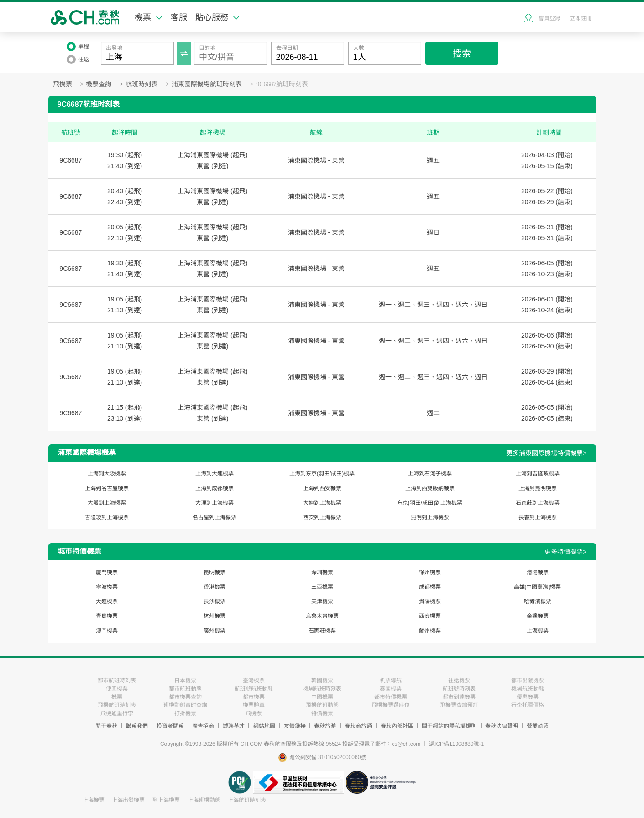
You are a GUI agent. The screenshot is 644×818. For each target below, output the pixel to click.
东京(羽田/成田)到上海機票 (430, 503)
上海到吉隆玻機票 (538, 474)
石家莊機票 (322, 631)
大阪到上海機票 (107, 503)
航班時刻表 (141, 84)
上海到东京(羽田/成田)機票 (322, 474)
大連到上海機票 (322, 503)
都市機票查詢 (185, 697)
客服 (179, 17)
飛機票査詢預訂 (459, 705)
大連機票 (107, 602)
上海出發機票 (128, 800)
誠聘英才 (234, 726)
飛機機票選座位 (391, 705)
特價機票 (322, 713)
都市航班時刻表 (117, 681)
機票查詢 (99, 84)
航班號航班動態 (254, 689)
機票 (149, 17)
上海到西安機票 (322, 488)
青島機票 (107, 616)
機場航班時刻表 (322, 689)
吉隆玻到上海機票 (107, 517)
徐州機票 (430, 572)
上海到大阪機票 (107, 474)
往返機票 (459, 681)
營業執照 (538, 726)
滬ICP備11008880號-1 (456, 744)
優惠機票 (528, 697)
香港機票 (215, 587)
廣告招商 (203, 726)
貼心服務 (217, 17)
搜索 (462, 53)
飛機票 (63, 84)
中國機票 (322, 697)
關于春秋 (106, 726)
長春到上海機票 (538, 517)
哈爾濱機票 (538, 602)
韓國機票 (322, 681)
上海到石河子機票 (430, 474)
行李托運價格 (528, 705)
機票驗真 (254, 705)
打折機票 (185, 713)
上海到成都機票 (215, 488)
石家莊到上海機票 (538, 503)
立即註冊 (581, 18)
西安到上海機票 (322, 517)
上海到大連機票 (215, 474)
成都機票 (430, 587)
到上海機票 (166, 800)
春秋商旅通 (358, 726)
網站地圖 (264, 726)
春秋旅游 (325, 726)
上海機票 (538, 631)
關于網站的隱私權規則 (449, 726)
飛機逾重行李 (117, 713)
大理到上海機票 (215, 503)
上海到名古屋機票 (107, 488)
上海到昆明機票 (538, 488)
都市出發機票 (528, 681)
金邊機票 (538, 616)
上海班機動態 (204, 800)
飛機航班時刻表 (117, 705)
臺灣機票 (254, 681)
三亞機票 (322, 587)
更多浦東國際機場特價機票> (546, 453)
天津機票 (322, 602)
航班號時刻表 (459, 689)
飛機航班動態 (322, 705)
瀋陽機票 (538, 572)
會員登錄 (550, 18)
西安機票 (430, 616)
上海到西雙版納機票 (430, 488)
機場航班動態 (528, 689)
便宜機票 (117, 689)
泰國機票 (391, 689)
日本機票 (185, 681)
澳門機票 (107, 631)
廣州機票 (215, 631)
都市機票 (254, 697)
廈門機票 (107, 572)
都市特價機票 (391, 697)
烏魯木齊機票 (322, 616)
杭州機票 (215, 616)
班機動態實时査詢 (185, 705)
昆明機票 (215, 572)
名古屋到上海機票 (215, 517)
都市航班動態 (185, 689)
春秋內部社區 (397, 726)
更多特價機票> (565, 552)
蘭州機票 (430, 631)
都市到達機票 (459, 697)
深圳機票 (322, 572)
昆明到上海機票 (430, 517)
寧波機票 (107, 587)
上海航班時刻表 (247, 800)
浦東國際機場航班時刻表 (207, 84)
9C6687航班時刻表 (282, 84)
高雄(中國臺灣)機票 (538, 587)
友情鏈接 (295, 726)
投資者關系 (170, 726)
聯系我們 (137, 726)
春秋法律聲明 (502, 726)
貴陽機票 (430, 602)
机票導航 (391, 681)
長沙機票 (215, 602)
